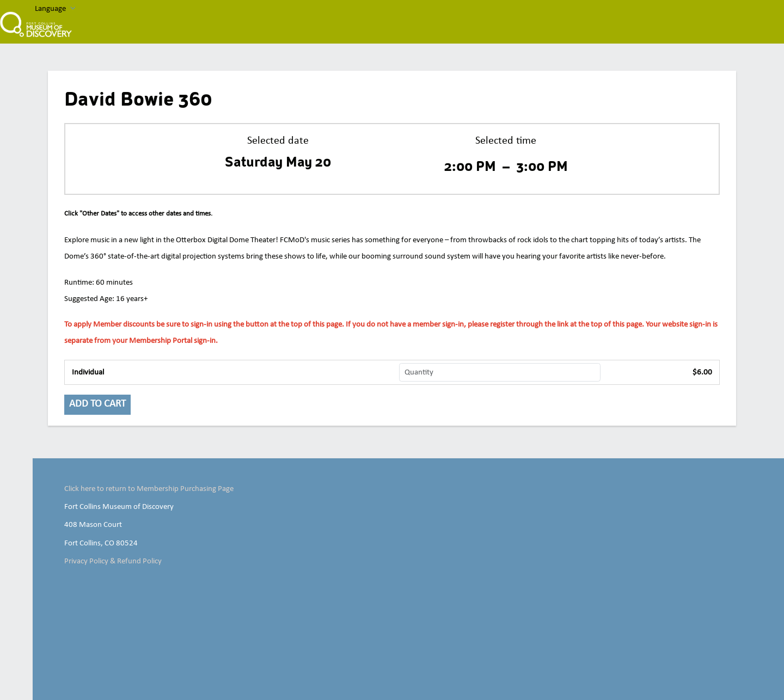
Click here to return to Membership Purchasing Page (149, 489)
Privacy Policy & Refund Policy (113, 561)
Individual (88, 372)
